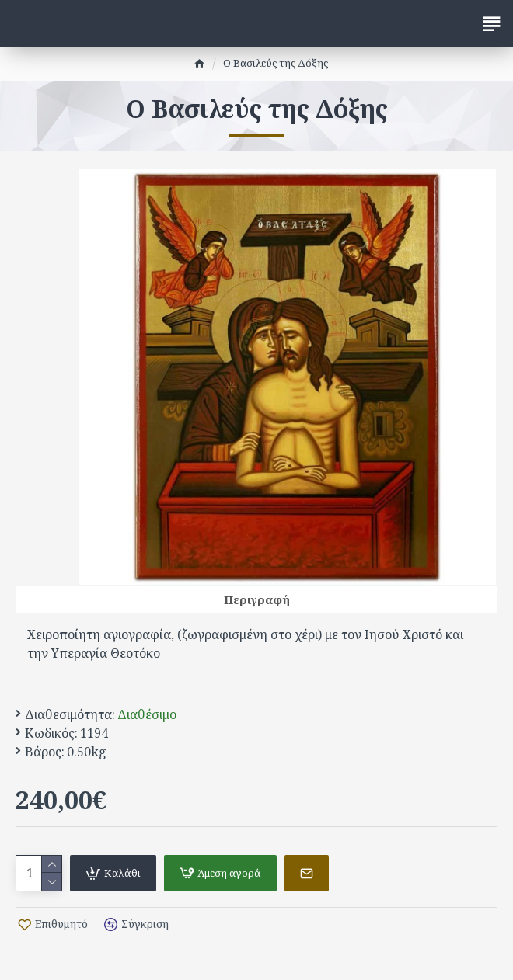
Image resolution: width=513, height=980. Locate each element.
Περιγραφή (257, 599)
